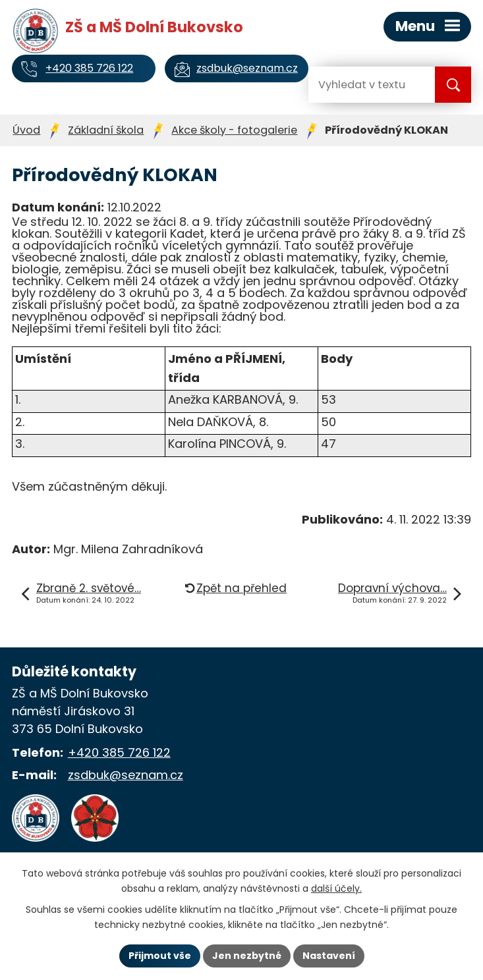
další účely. (336, 888)
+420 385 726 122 (119, 752)
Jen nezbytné (247, 956)
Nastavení (329, 956)
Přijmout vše (160, 956)
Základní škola (106, 130)
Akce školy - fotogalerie (234, 130)
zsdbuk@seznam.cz (126, 775)
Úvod (26, 130)
